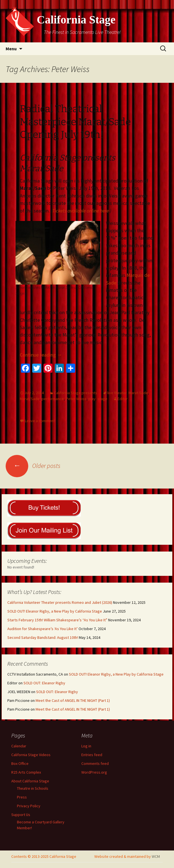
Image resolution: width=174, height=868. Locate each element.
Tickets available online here (81, 211)
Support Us (21, 815)
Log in (86, 746)
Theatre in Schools (33, 788)
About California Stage (30, 781)
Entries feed (92, 755)
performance (53, 399)
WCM (156, 856)
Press (22, 797)
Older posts (33, 466)
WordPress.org (94, 772)
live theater (117, 393)
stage (102, 399)
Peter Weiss (76, 399)
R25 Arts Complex (26, 772)
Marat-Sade (138, 393)
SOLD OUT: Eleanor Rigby (44, 683)
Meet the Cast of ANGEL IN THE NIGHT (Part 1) (73, 700)
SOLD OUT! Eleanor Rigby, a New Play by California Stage (55, 611)
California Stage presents (76, 393)
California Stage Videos (31, 755)
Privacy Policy (29, 806)
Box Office (20, 763)
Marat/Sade (30, 399)
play (92, 399)
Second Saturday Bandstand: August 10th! (43, 637)
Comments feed (95, 763)
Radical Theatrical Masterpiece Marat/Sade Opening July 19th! (75, 122)
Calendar (19, 746)
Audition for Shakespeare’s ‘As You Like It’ (43, 629)
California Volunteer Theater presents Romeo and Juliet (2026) (60, 602)
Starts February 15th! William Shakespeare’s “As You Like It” (57, 620)
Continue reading (41, 355)
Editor (123, 399)
